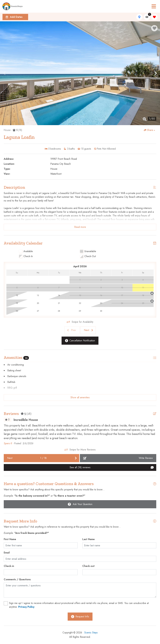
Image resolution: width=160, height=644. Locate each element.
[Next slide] (88, 330)
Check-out (88, 566)
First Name (10, 539)
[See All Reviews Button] (80, 467)
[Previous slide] (72, 330)
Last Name (89, 539)
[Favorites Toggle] (154, 17)
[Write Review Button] (118, 458)
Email (7, 553)
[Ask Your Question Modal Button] (80, 504)
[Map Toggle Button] (139, 17)
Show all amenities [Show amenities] (80, 397)
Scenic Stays (91, 633)
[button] (4, 73)
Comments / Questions (17, 579)
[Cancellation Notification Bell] (152, 293)
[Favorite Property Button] (154, 28)
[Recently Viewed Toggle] (147, 17)
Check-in (9, 566)
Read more (80, 227)
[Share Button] (149, 130)
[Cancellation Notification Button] (80, 341)
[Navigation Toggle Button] (154, 6)
